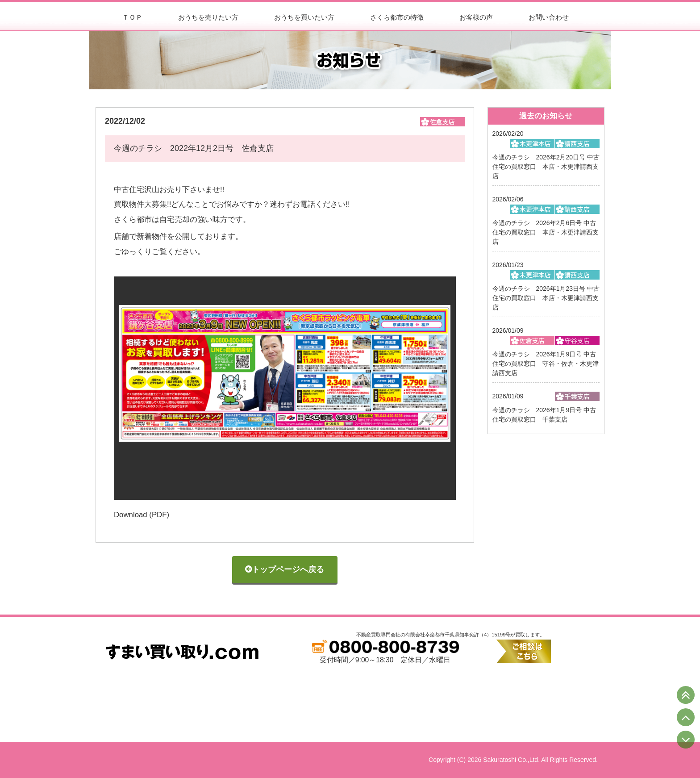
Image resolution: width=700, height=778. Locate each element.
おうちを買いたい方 (304, 17)
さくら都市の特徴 (397, 17)
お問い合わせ (549, 17)
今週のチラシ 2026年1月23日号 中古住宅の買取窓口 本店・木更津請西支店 (546, 298)
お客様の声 (476, 17)
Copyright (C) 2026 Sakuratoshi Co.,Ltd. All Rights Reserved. (513, 760)
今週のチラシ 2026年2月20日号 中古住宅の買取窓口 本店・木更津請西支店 (546, 167)
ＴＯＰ (132, 17)
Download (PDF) (142, 515)
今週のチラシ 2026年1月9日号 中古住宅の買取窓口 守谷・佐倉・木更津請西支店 (546, 364)
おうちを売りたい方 (208, 17)
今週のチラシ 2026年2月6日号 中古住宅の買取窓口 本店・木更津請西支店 (546, 232)
